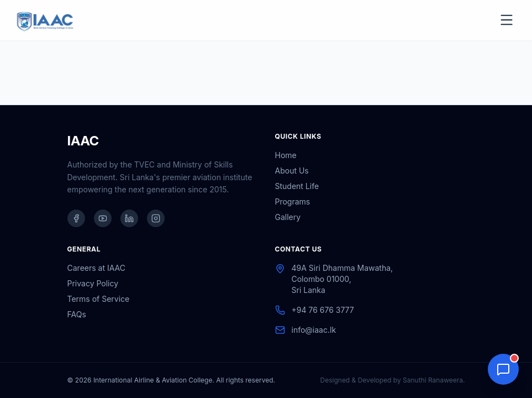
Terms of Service (99, 299)
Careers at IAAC (96, 268)
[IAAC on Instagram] (156, 218)
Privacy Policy (93, 283)
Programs (293, 201)
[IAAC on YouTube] (103, 218)
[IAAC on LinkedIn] (129, 218)
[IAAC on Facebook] (76, 218)
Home (286, 155)
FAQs (77, 314)
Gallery (288, 217)
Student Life (297, 186)
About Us (292, 171)
